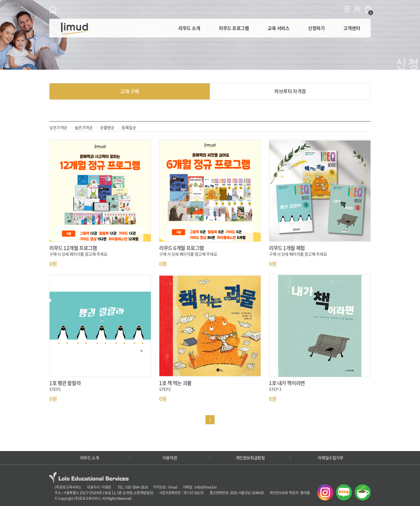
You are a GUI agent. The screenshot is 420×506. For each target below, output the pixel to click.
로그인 (346, 9)
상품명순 (107, 128)
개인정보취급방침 (250, 458)
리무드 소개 (189, 28)
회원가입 (357, 9)
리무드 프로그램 (234, 28)
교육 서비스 (278, 28)
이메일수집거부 (330, 458)
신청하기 (316, 28)
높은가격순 (84, 128)
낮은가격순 (58, 128)
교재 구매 (130, 91)
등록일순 (129, 128)
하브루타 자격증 (290, 91)
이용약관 (170, 458)
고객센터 (352, 28)
